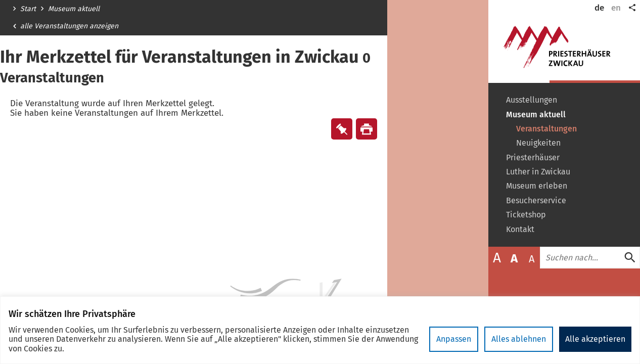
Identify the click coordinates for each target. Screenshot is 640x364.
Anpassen (454, 339)
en (616, 8)
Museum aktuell (74, 9)
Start (28, 9)
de (599, 8)
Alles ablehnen (519, 339)
